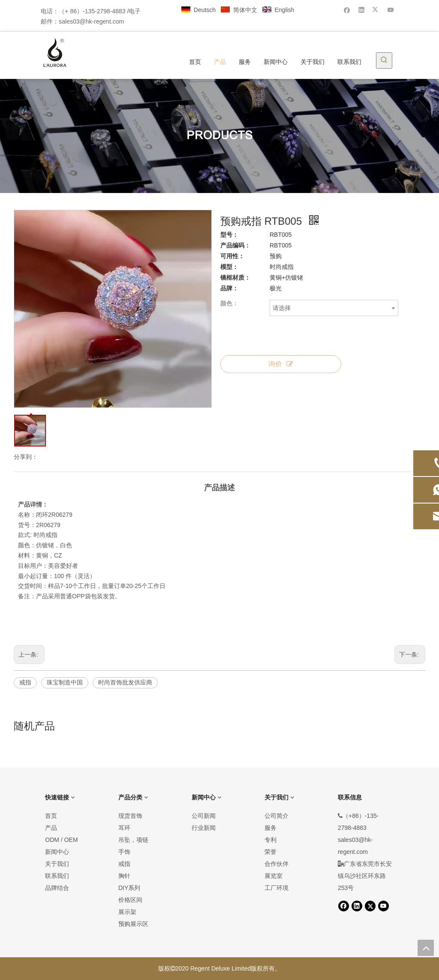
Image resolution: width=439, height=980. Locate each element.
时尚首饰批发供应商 (125, 682)
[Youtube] (391, 10)
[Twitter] (376, 10)
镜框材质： (235, 277)
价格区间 (130, 900)
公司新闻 (204, 816)
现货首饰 (130, 816)
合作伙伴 (277, 864)
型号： (229, 235)
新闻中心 (57, 852)
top (426, 948)
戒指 (25, 682)
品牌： (229, 288)
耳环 (124, 828)
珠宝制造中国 (65, 682)
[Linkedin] (362, 10)
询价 (281, 364)
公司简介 (277, 816)
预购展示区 (133, 924)
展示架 (127, 912)
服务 (271, 828)
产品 (51, 828)
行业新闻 (204, 828)
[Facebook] (347, 10)
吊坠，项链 (133, 840)
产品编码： (235, 245)
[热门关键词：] (384, 60)
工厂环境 (277, 888)
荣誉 (271, 852)
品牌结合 (57, 888)
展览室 (274, 876)
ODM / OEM (61, 840)
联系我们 (57, 876)
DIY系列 (129, 888)
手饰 (124, 852)
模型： (229, 267)
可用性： (232, 256)
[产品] (219, 136)
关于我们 (57, 864)
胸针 (124, 876)
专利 (271, 840)
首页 (51, 816)
